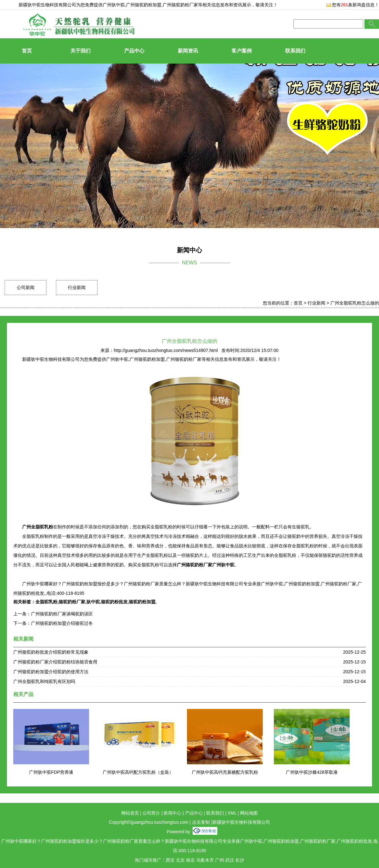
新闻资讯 (188, 51)
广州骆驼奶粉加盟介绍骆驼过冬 (62, 623)
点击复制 (201, 822)
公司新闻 (26, 287)
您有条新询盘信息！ (352, 5)
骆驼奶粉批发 (114, 602)
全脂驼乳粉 (46, 602)
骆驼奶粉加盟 (142, 602)
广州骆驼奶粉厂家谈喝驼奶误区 (62, 614)
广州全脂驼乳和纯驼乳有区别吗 (44, 681)
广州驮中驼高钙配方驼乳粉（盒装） (138, 772)
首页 (27, 51)
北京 (180, 860)
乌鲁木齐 (205, 860)
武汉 (230, 860)
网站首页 (130, 813)
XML (232, 813)
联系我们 (295, 51)
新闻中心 (172, 813)
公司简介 (151, 813)
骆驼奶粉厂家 (72, 602)
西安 (170, 860)
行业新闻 (77, 287)
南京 (190, 860)
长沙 (240, 860)
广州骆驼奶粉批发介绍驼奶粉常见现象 (51, 652)
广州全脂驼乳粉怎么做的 (355, 303)
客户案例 (242, 51)
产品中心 (134, 51)
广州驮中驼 (114, 5)
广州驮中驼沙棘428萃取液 (312, 772)
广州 (220, 860)
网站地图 (249, 813)
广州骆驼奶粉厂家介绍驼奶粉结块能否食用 (55, 662)
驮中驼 (93, 602)
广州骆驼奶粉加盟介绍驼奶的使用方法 (51, 672)
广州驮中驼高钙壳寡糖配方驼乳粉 (225, 772)
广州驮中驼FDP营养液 (51, 772)
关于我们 (81, 51)
